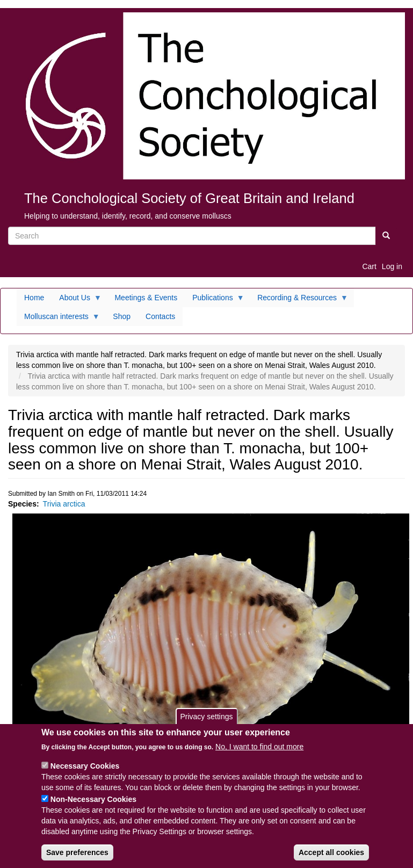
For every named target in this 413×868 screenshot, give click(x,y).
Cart (369, 266)
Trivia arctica (64, 504)
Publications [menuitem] (215, 300)
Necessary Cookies (85, 775)
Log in (392, 266)
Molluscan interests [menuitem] (58, 319)
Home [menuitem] (34, 298)
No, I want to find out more (259, 755)
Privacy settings (206, 725)
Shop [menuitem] (122, 316)
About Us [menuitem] (77, 300)
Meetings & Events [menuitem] (146, 298)
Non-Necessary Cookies (93, 808)
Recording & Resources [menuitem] (299, 300)
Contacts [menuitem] (160, 316)
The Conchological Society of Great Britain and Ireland (189, 198)
